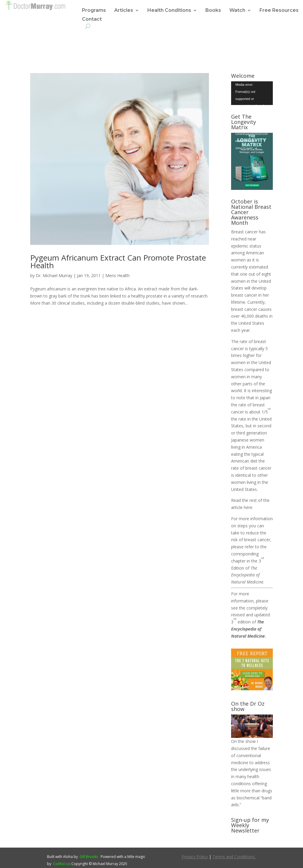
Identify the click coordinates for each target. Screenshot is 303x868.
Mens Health (117, 275)
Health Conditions (169, 11)
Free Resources (279, 11)
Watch (237, 11)
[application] (252, 93)
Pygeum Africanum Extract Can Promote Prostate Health (118, 261)
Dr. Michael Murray (54, 275)
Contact (92, 20)
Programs (94, 11)
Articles (124, 11)
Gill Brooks (89, 857)
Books (213, 11)
